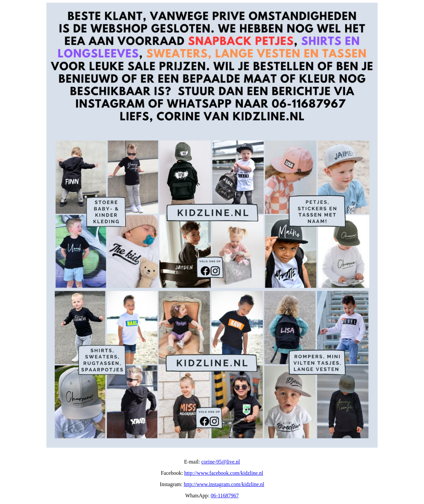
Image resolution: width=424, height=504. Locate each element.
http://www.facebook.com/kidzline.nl (224, 473)
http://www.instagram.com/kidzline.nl (224, 484)
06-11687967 (225, 496)
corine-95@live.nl (221, 462)
